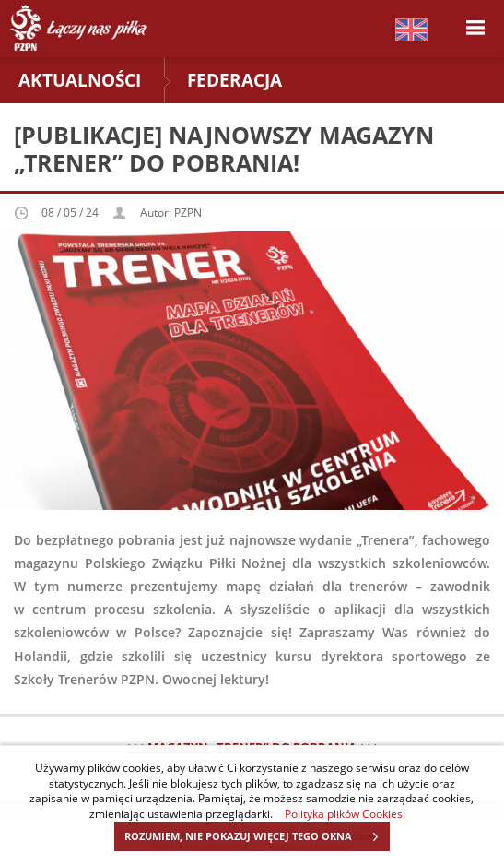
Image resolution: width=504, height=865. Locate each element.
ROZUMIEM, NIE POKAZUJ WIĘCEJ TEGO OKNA (257, 836)
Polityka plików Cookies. (345, 813)
